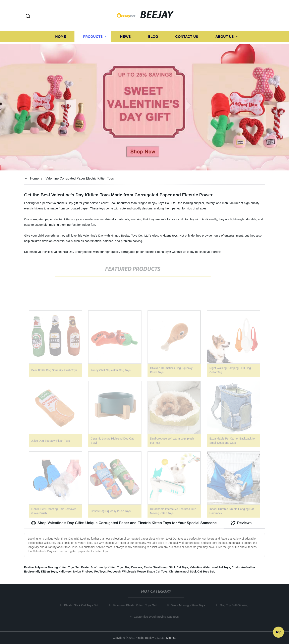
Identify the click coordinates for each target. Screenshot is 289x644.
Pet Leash (114, 572)
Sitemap (171, 638)
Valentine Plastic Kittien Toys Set (136, 605)
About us (225, 37)
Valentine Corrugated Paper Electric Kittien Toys (80, 178)
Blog (153, 37)
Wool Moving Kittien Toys (189, 605)
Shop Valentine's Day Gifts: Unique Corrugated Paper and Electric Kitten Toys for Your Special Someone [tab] (124, 523)
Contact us (187, 37)
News (125, 37)
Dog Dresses (134, 567)
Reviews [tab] (241, 523)
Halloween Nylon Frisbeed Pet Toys (82, 572)
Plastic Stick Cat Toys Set (82, 605)
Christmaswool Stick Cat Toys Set (192, 572)
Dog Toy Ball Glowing (235, 605)
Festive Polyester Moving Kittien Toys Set (52, 567)
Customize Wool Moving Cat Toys (157, 617)
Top (279, 632)
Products (93, 37)
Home (61, 37)
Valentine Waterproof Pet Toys (210, 567)
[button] (28, 16)
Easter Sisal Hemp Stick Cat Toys (166, 567)
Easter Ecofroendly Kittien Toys (102, 567)
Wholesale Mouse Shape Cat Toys (145, 572)
